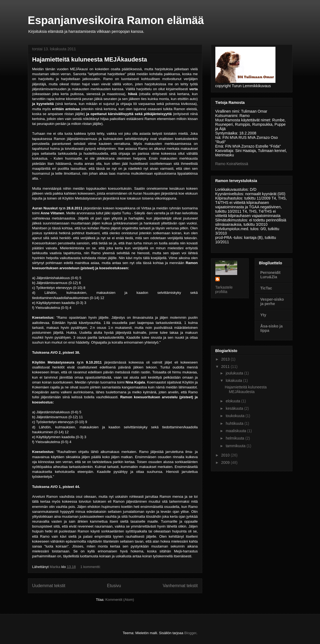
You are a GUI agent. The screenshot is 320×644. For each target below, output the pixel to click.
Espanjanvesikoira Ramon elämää (116, 20)
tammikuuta (236, 446)
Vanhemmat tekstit (180, 586)
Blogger (190, 633)
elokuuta (234, 401)
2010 (226, 455)
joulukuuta (235, 373)
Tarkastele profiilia (224, 289)
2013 (226, 359)
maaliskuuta (237, 431)
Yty (263, 315)
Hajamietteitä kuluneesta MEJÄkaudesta (90, 59)
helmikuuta (236, 438)
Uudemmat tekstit (49, 586)
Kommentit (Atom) (120, 600)
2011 (226, 367)
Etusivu (114, 586)
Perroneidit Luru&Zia (271, 275)
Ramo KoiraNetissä (232, 164)
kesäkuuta (235, 408)
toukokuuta (236, 416)
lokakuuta (234, 380)
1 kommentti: (91, 567)
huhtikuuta (235, 423)
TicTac (266, 288)
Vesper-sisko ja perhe (272, 301)
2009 (226, 462)
